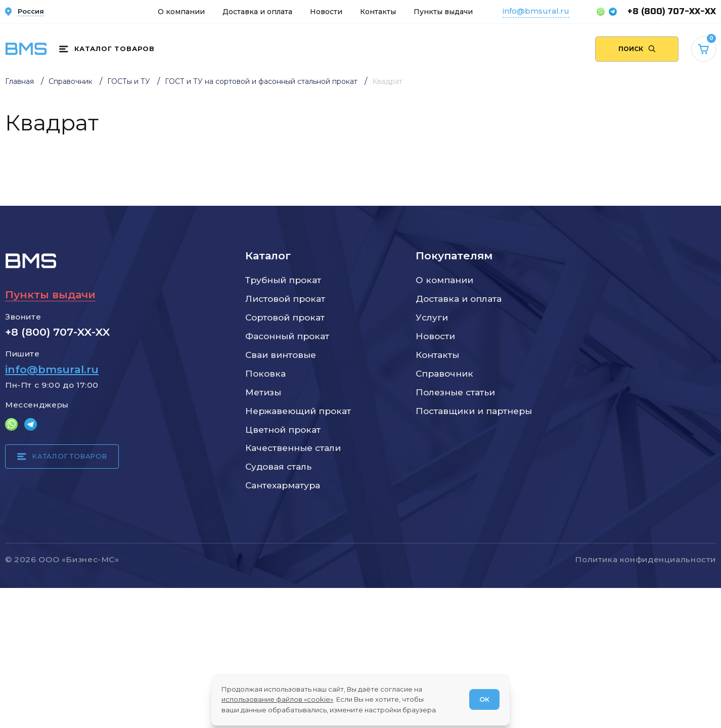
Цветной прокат (283, 429)
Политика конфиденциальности (645, 559)
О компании (181, 12)
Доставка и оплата (257, 12)
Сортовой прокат (285, 317)
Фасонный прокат (287, 336)
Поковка (265, 373)
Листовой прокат (285, 299)
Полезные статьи (455, 392)
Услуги (432, 317)
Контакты (378, 12)
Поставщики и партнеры (474, 411)
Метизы (263, 392)
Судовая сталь (278, 466)
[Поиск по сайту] (637, 49)
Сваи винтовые (281, 355)
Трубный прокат (283, 280)
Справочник (444, 373)
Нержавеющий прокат (298, 411)
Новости (326, 12)
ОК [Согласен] (484, 699)
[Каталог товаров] (107, 49)
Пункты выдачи (443, 12)
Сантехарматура (283, 485)
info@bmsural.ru (536, 11)
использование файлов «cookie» (277, 699)
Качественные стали (293, 448)
